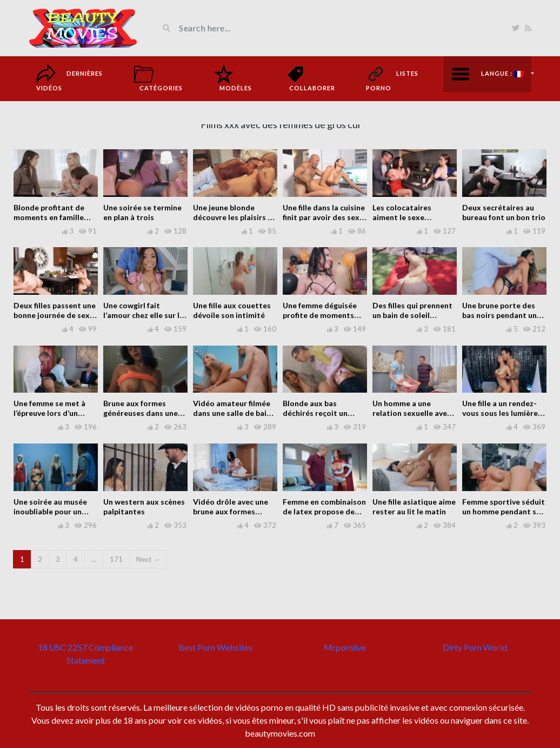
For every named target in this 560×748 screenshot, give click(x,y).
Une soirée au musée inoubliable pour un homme (50, 511)
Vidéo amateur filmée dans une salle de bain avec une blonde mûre (232, 413)
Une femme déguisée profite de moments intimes (320, 315)
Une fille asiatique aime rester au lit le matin (414, 507)
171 (116, 559)
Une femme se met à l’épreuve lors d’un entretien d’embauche (53, 413)
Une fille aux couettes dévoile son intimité (232, 310)
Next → (148, 559)
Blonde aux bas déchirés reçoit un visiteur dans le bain (318, 413)
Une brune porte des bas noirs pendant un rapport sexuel (499, 315)
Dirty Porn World (475, 647)
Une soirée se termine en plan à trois (142, 212)
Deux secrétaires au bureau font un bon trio (504, 212)
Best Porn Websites (215, 647)
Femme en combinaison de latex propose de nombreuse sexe (324, 511)
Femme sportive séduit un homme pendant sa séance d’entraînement (504, 511)
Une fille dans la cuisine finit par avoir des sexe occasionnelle (324, 217)
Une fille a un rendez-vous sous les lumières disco (502, 413)
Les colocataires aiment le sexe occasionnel (402, 217)
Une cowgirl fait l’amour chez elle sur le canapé (144, 315)
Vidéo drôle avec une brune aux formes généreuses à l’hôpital (232, 511)
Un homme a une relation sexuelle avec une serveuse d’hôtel (412, 413)
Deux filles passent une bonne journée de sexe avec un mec (55, 315)
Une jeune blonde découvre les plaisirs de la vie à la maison (235, 217)
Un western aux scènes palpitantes (144, 507)
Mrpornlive (345, 647)
